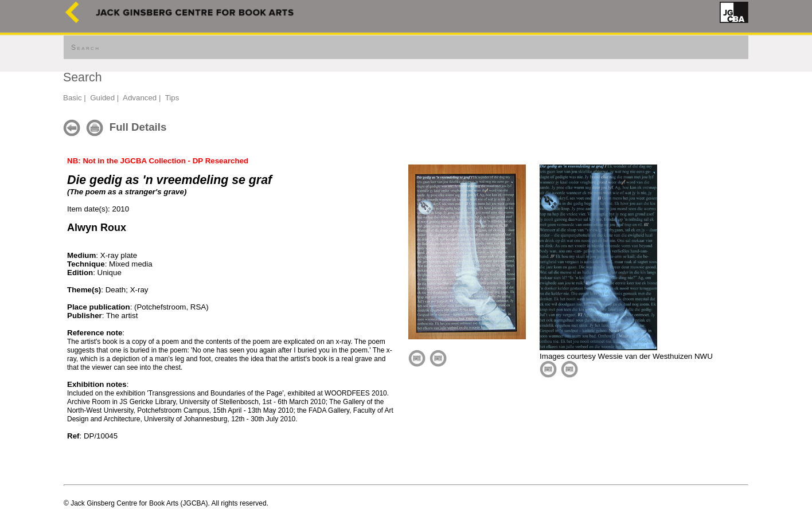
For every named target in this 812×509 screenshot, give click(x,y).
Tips (172, 98)
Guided (102, 98)
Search (85, 48)
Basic (73, 98)
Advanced (140, 98)
